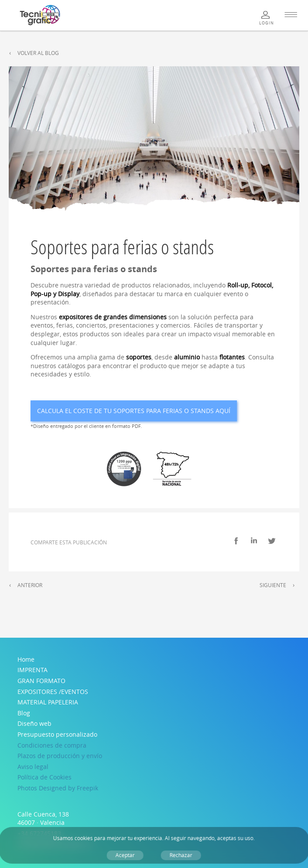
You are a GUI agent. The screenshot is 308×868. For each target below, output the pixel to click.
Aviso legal (33, 767)
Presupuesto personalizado (57, 734)
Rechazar (181, 855)
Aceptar (125, 855)
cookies (84, 838)
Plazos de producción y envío (60, 756)
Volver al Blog (38, 53)
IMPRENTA (33, 670)
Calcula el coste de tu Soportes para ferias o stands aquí (134, 411)
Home (26, 659)
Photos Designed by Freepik (58, 788)
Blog (24, 713)
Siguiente (273, 585)
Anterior (30, 585)
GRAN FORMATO (41, 681)
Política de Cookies (44, 777)
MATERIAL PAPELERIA (48, 702)
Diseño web (34, 723)
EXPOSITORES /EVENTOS (53, 692)
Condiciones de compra (52, 745)
